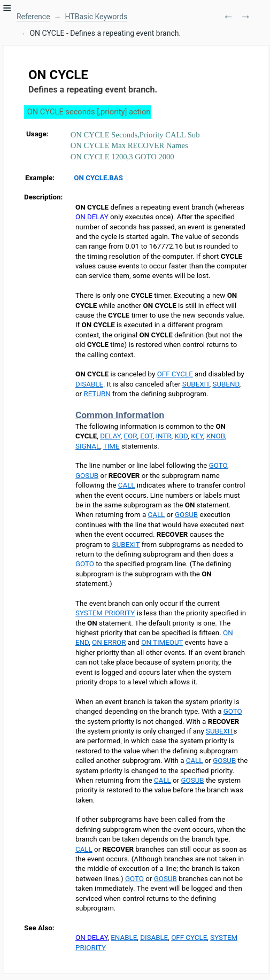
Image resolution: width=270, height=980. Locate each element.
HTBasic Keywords (97, 17)
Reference (33, 17)
